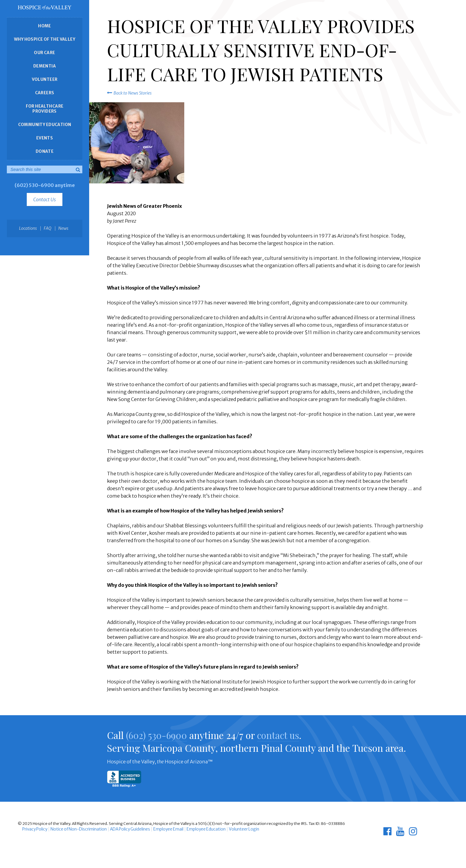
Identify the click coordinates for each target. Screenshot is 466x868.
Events (45, 138)
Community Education (45, 125)
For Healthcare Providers (45, 109)
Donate (45, 151)
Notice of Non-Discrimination (76, 829)
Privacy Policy (34, 829)
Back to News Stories (129, 93)
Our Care (44, 53)
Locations (28, 228)
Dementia (45, 66)
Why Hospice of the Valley (45, 39)
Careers (45, 93)
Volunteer (45, 80)
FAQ (48, 228)
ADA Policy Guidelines (126, 829)
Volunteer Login (235, 829)
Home (45, 26)
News (63, 228)
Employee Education (199, 829)
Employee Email (163, 829)
